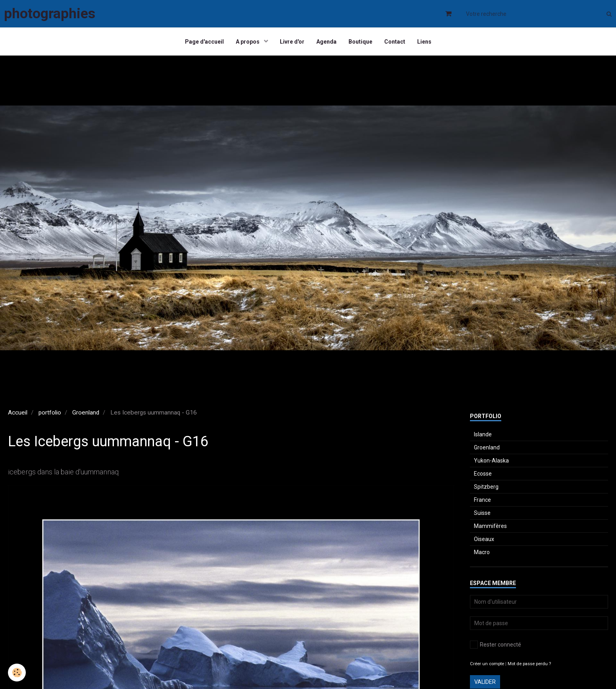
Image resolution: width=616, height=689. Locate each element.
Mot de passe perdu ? (529, 664)
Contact (395, 42)
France (482, 500)
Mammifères (490, 526)
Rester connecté (496, 645)
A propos (248, 42)
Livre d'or (292, 42)
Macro (482, 552)
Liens (424, 42)
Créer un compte (487, 664)
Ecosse (483, 474)
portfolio (50, 413)
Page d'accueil (204, 42)
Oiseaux (484, 539)
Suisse (482, 513)
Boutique (360, 42)
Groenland (86, 413)
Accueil (18, 413)
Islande (483, 434)
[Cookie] (17, 673)
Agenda (326, 42)
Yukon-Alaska (491, 461)
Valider (485, 682)
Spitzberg (486, 487)
